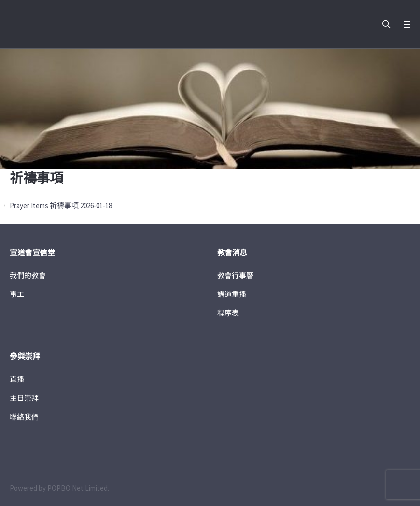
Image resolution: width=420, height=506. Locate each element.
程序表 (228, 313)
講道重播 (232, 294)
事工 (17, 294)
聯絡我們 (24, 417)
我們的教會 (28, 275)
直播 (17, 379)
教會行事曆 (235, 275)
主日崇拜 (24, 398)
